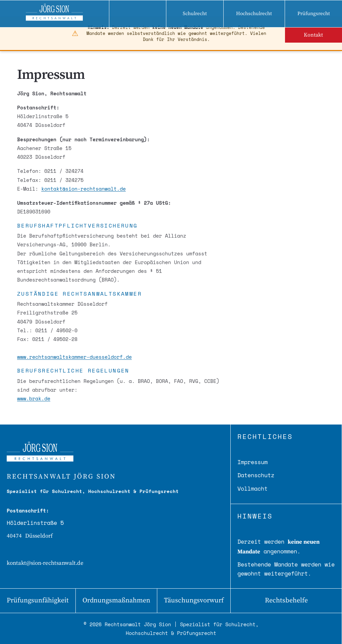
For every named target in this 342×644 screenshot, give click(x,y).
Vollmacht (252, 488)
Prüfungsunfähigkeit (38, 601)
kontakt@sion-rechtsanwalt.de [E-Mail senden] (45, 563)
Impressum (252, 462)
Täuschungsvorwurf (194, 601)
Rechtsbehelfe (286, 601)
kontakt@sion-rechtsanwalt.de (83, 189)
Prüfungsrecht (314, 14)
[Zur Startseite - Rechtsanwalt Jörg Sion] (54, 14)
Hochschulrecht (254, 14)
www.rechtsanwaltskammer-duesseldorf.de (74, 357)
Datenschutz (256, 475)
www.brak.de (34, 398)
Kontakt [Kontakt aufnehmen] (313, 35)
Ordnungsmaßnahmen (116, 601)
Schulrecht (195, 14)
